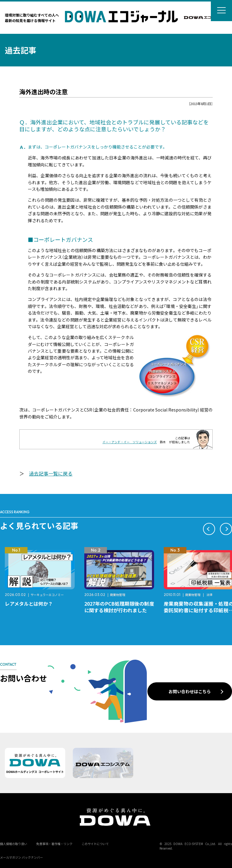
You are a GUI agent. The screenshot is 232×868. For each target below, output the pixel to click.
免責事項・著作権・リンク (54, 844)
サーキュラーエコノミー (47, 595)
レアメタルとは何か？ (29, 604)
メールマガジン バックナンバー (21, 857)
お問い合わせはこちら (190, 691)
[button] (209, 529)
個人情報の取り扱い (14, 844)
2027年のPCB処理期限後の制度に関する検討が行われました (119, 607)
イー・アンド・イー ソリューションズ (130, 442)
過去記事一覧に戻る (51, 473)
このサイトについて (95, 844)
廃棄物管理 (118, 595)
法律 (209, 595)
